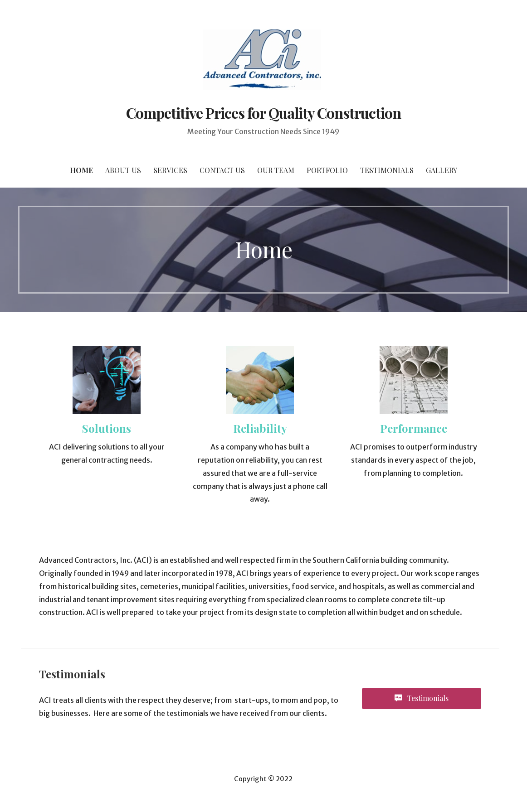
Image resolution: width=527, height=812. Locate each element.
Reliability (260, 428)
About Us (123, 170)
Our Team (276, 170)
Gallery (442, 170)
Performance (414, 428)
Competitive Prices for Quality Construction (264, 113)
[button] (421, 698)
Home (81, 170)
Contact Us (222, 170)
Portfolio (327, 170)
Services (170, 170)
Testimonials (387, 170)
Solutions (107, 428)
